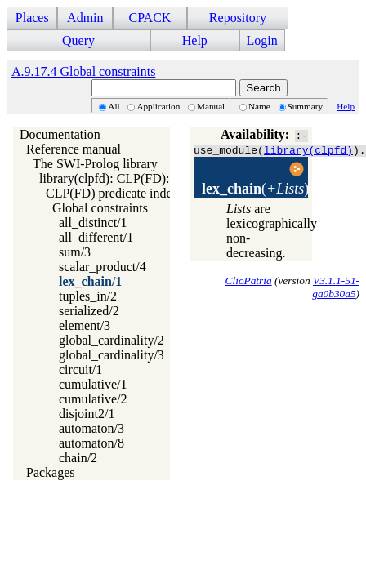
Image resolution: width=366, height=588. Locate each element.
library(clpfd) (308, 149)
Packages (51, 472)
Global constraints (100, 208)
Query (78, 40)
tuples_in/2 (88, 296)
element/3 (85, 325)
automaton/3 (91, 428)
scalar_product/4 (103, 267)
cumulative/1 (93, 384)
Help (195, 40)
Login (262, 40)
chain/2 (78, 458)
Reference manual (74, 149)
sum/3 (75, 252)
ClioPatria (249, 281)
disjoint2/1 (87, 414)
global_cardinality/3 (112, 355)
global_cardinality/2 (112, 340)
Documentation (60, 134)
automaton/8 (91, 443)
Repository (238, 18)
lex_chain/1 (90, 281)
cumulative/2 (93, 399)
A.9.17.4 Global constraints (83, 71)
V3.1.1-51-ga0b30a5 (336, 287)
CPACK (150, 18)
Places (32, 18)
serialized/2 (89, 311)
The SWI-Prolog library (95, 164)
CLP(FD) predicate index (112, 193)
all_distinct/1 (93, 223)
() (255, 189)
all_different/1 (96, 237)
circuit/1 (80, 370)
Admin (85, 18)
